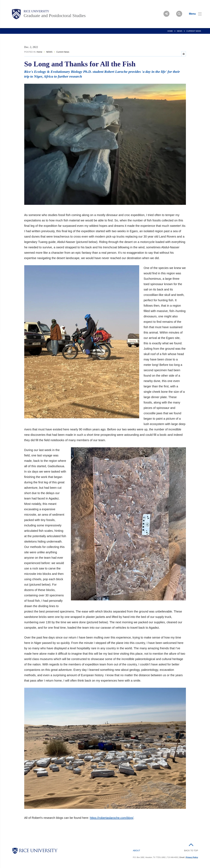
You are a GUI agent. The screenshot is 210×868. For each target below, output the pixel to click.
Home (170, 31)
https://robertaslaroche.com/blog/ (112, 818)
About (137, 851)
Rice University (36, 11)
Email (182, 857)
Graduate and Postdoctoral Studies (55, 15)
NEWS (180, 31)
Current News (194, 31)
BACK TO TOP (191, 851)
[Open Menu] (193, 14)
